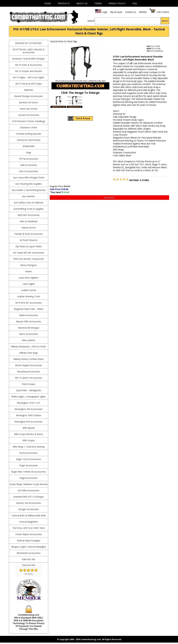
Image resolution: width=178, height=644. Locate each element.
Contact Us (131, 12)
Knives (29, 271)
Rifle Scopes (29, 440)
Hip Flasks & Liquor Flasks (29, 246)
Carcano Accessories (29, 115)
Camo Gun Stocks (29, 109)
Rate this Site (29, 559)
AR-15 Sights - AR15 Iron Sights (29, 77)
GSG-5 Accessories (29, 171)
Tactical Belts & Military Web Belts (29, 515)
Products (64, 3)
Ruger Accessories (29, 465)
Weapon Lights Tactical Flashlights (29, 547)
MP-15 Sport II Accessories (29, 378)
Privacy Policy (117, 3)
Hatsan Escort (29, 228)
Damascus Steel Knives (29, 140)
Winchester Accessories (29, 553)
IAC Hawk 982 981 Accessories (29, 253)
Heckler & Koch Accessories (29, 234)
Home (48, 3)
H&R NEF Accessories (29, 215)
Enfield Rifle (29, 146)
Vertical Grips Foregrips (29, 540)
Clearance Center (29, 127)
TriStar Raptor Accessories (29, 534)
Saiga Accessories (29, 478)
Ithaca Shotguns (29, 265)
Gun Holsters (29, 196)
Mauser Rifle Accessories (29, 321)
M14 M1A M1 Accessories (29, 303)
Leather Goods (29, 290)
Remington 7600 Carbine (29, 415)
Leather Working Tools (29, 296)
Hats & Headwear (29, 221)
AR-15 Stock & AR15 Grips (29, 84)
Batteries (29, 90)
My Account (116, 12)
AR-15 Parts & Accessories (29, 65)
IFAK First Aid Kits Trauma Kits (29, 259)
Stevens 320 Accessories (29, 503)
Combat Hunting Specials (29, 134)
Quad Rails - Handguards (29, 390)
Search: (91, 21)
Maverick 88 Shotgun (29, 328)
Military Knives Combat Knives (29, 359)
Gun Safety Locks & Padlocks (29, 203)
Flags (29, 152)
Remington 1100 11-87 (29, 403)
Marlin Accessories (29, 315)
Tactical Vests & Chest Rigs (29, 528)
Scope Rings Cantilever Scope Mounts (29, 484)
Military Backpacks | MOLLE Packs (29, 346)
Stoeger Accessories (29, 509)
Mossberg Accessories (29, 372)
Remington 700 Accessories (29, 409)
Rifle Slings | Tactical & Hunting (29, 447)
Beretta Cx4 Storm (29, 102)
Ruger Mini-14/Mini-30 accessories (29, 472)
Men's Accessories (29, 334)
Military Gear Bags (29, 353)
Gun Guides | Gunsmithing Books (29, 190)
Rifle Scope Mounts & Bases (29, 434)
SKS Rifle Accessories (29, 490)
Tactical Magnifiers (29, 522)
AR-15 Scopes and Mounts (29, 71)
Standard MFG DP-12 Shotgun (29, 497)
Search (165, 21)
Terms (98, 3)
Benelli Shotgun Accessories (29, 96)
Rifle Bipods (29, 428)
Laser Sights (29, 284)
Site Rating (29, 574)
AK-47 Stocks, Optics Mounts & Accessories (29, 51)
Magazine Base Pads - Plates (29, 309)
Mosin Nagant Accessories (29, 365)
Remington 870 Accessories (29, 422)
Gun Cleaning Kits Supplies (29, 184)
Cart (159, 12)
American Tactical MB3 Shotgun (29, 59)
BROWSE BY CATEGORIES (29, 43)
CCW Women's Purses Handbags (29, 121)
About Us (82, 3)
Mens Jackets (29, 340)
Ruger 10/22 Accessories (29, 459)
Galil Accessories (29, 165)
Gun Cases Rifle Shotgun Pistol (29, 178)
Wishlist (143, 12)
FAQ (135, 3)
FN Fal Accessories (29, 159)
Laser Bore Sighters (29, 278)
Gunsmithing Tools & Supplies (29, 209)
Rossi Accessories (29, 453)
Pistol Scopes (29, 384)
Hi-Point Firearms (29, 240)
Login (105, 12)
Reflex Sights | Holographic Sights (29, 397)
